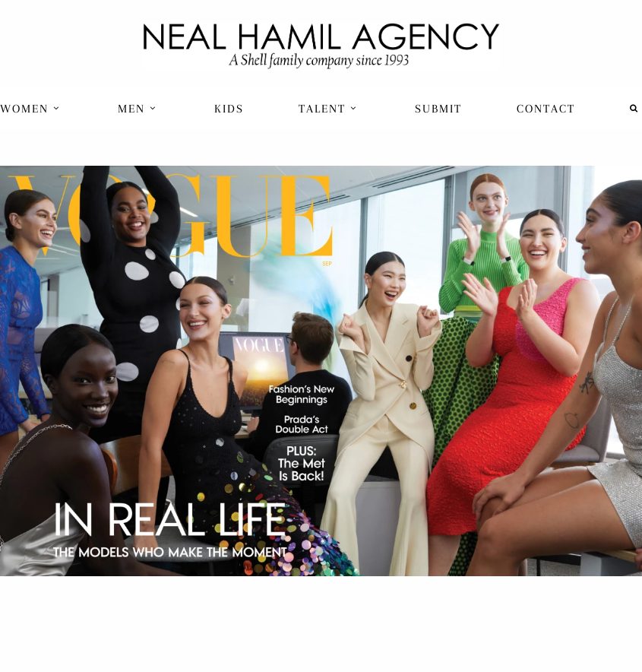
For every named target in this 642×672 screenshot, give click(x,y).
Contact (546, 109)
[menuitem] (32, 108)
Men (137, 109)
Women (30, 109)
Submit (438, 109)
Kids (229, 109)
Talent (328, 109)
